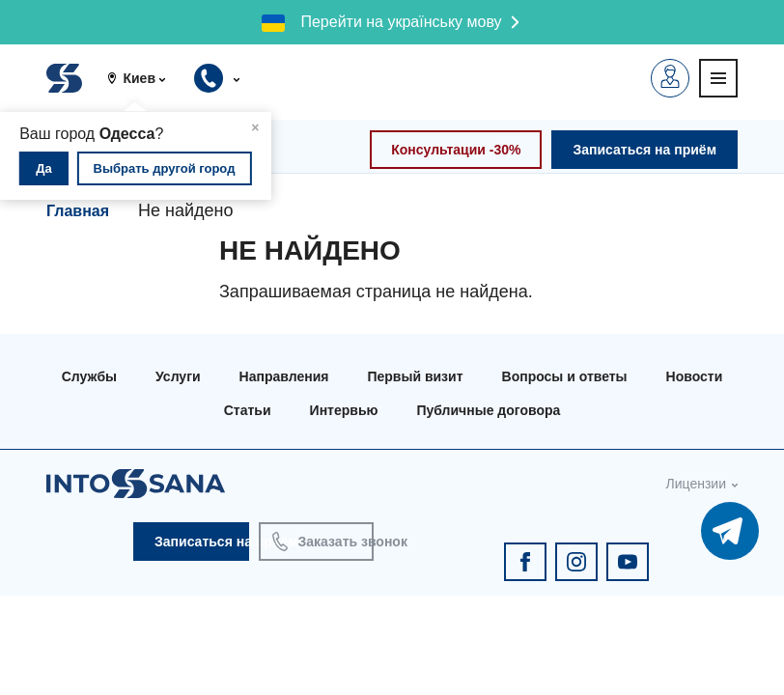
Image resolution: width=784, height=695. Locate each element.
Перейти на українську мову (401, 22)
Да (44, 168)
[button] (143, 78)
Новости (695, 376)
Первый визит (415, 376)
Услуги (178, 376)
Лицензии (696, 484)
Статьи (248, 410)
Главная (78, 211)
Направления (284, 376)
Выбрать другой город (165, 168)
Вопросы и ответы (565, 376)
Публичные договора (488, 410)
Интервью (344, 410)
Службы (89, 376)
